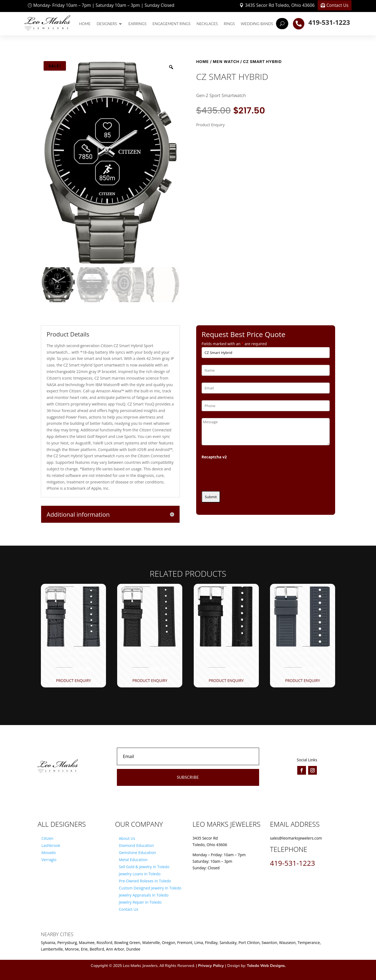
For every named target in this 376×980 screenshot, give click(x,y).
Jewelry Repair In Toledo (140, 902)
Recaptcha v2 (214, 457)
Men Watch (226, 61)
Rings (229, 24)
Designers (107, 24)
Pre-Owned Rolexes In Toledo (145, 881)
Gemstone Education (137, 853)
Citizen (47, 838)
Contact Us (337, 5)
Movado (49, 853)
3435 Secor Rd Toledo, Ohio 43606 (280, 5)
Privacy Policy (211, 966)
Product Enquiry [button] (73, 680)
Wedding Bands (257, 24)
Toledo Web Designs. (266, 966)
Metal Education (133, 860)
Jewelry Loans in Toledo (140, 874)
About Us (127, 838)
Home (85, 24)
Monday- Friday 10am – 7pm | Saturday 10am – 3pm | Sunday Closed (104, 5)
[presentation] (243, 474)
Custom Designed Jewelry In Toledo (150, 888)
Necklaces (207, 24)
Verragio (49, 860)
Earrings (137, 24)
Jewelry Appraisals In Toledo (144, 895)
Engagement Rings (172, 24)
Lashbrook (51, 845)
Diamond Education (136, 845)
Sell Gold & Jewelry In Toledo (144, 867)
